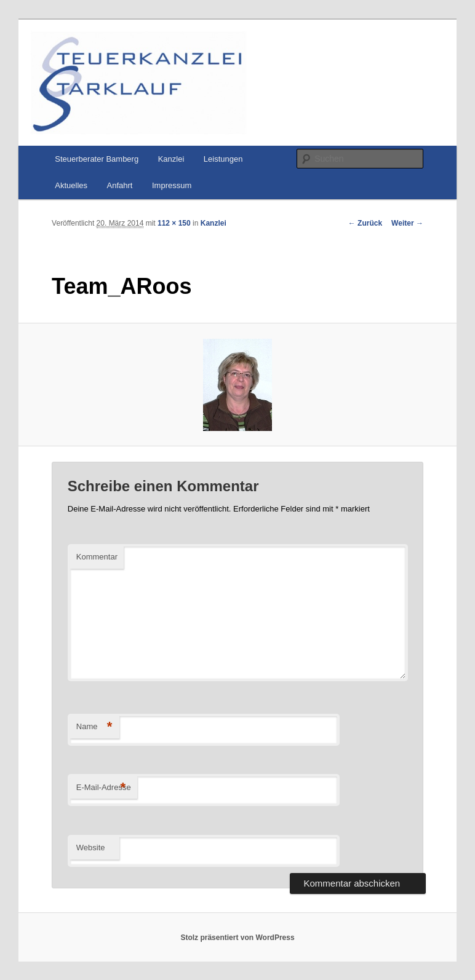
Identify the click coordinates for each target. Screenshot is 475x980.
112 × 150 (174, 223)
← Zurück (365, 223)
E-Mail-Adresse (104, 788)
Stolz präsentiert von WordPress (237, 938)
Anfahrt (120, 185)
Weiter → (407, 223)
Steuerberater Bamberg (97, 159)
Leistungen (223, 159)
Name (94, 727)
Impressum (172, 185)
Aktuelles (71, 185)
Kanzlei (171, 159)
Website (91, 848)
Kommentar (97, 557)
